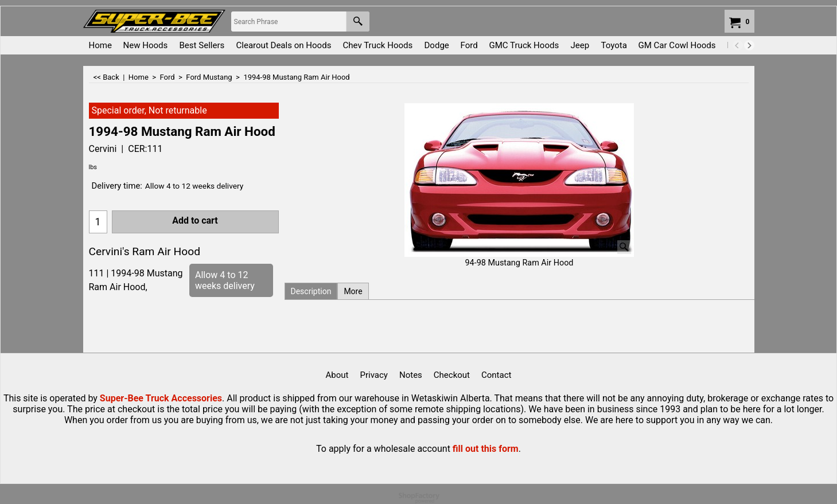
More (353, 291)
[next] (749, 45)
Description (311, 291)
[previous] (738, 45)
